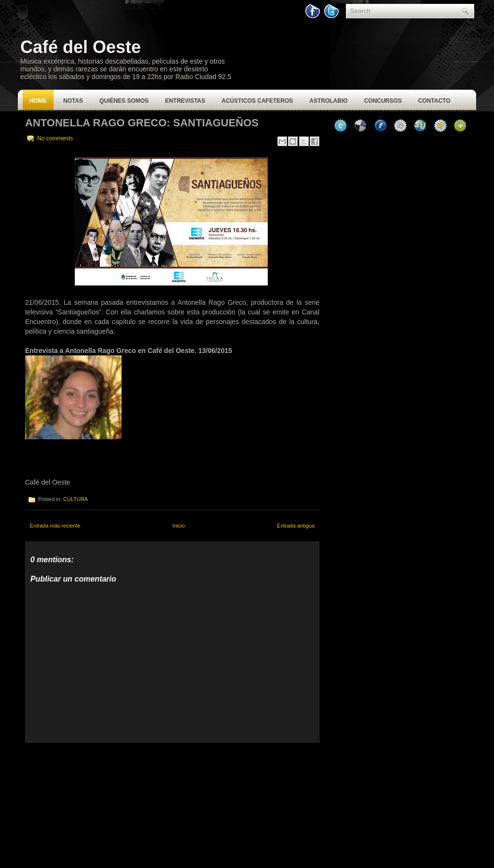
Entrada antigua (296, 526)
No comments (55, 138)
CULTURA (75, 499)
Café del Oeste (81, 47)
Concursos (383, 101)
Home (38, 101)
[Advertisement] (97, 803)
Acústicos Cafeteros (257, 101)
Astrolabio (328, 101)
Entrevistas (185, 101)
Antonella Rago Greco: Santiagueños (142, 123)
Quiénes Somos (124, 101)
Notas (73, 101)
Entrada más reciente (55, 526)
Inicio (179, 526)
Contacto (434, 101)
